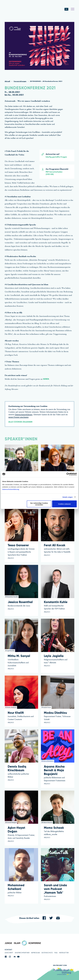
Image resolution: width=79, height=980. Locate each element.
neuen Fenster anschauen (18, 417)
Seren (46, 379)
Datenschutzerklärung (11, 489)
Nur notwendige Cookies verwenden (39, 504)
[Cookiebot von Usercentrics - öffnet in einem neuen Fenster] (68, 474)
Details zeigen (68, 497)
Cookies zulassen (64, 504)
